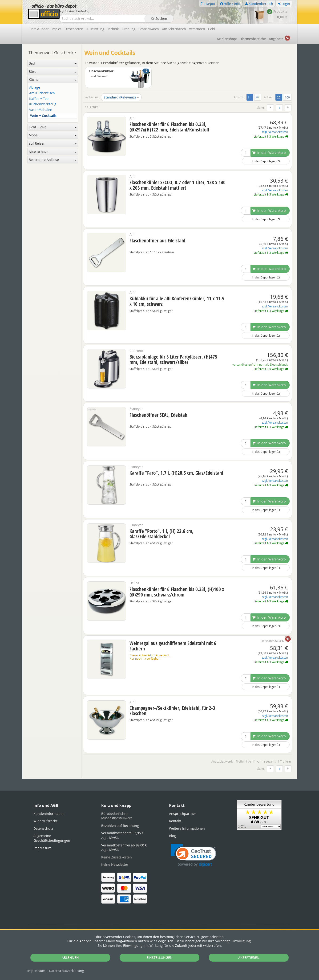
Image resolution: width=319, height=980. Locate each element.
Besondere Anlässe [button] (53, 160)
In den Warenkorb (269, 153)
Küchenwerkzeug (43, 104)
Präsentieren (74, 29)
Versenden (197, 29)
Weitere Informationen (187, 828)
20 (280, 97)
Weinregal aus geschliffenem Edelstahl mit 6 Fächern (173, 646)
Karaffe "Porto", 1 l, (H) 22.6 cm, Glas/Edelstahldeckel (162, 534)
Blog (172, 836)
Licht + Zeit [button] (53, 127)
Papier (57, 29)
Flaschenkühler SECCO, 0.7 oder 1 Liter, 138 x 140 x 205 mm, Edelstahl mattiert (178, 185)
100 (287, 97)
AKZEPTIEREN (249, 958)
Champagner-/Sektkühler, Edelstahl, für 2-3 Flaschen (172, 711)
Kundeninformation (49, 814)
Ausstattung (95, 29)
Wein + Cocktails (43, 116)
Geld (212, 29)
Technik (113, 29)
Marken (227, 39)
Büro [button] (53, 71)
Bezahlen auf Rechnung (120, 826)
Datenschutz (67, 971)
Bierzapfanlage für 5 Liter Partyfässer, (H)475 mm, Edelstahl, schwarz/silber (173, 359)
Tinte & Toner (39, 29)
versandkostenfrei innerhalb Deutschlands (260, 365)
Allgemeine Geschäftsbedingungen (52, 838)
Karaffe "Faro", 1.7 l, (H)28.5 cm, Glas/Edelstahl (176, 473)
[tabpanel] (160, 778)
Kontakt (175, 821)
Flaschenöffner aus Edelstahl (157, 241)
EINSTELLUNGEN (159, 958)
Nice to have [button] (53, 152)
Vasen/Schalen (41, 110)
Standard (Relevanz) (121, 97)
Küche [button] (53, 80)
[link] (193, 855)
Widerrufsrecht (45, 821)
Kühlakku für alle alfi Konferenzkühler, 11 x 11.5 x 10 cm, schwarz (177, 301)
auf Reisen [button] (53, 143)
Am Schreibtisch (174, 29)
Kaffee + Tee (39, 99)
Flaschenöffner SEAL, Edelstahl (159, 415)
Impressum (36, 971)
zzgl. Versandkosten (275, 132)
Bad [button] (53, 63)
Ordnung (128, 29)
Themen (253, 39)
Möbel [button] (53, 135)
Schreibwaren (149, 29)
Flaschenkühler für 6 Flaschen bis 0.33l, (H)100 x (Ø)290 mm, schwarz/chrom (177, 592)
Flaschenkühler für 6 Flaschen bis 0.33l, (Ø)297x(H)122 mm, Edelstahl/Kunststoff (170, 127)
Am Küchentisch (42, 93)
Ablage (35, 88)
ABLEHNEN (70, 958)
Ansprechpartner (183, 814)
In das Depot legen (266, 161)
